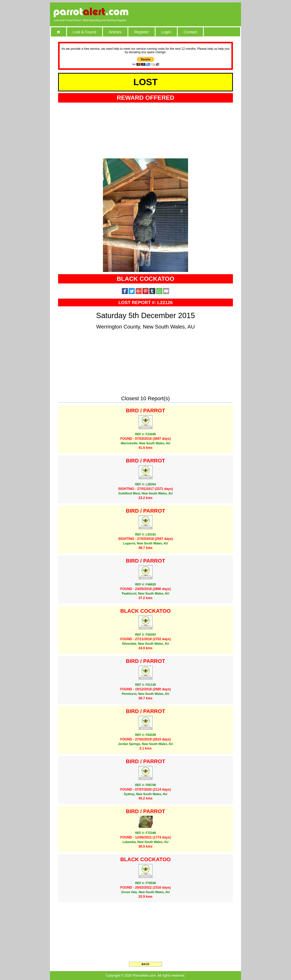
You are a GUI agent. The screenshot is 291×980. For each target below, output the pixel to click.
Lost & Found (85, 32)
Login (166, 32)
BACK (145, 964)
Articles (115, 32)
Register (141, 32)
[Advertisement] (194, 12)
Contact (191, 32)
